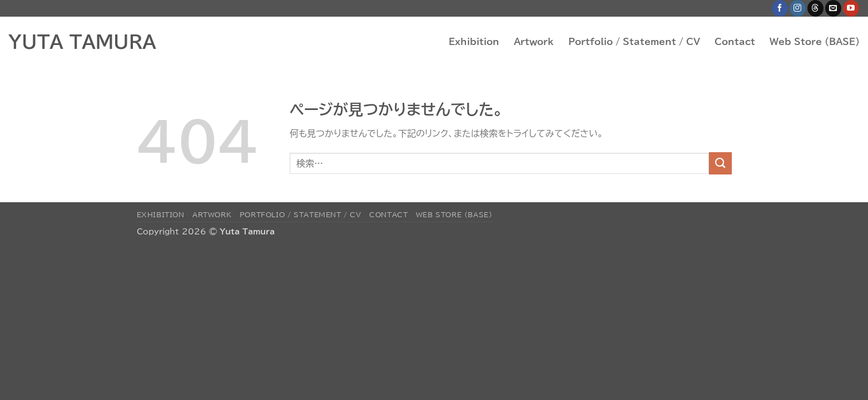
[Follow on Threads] (815, 8)
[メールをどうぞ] (833, 8)
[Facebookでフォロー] (780, 8)
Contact (735, 42)
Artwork (534, 42)
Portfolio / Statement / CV (634, 42)
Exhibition (474, 42)
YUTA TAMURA (82, 42)
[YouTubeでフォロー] (851, 8)
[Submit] (720, 163)
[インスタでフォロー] (798, 8)
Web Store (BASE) (815, 42)
